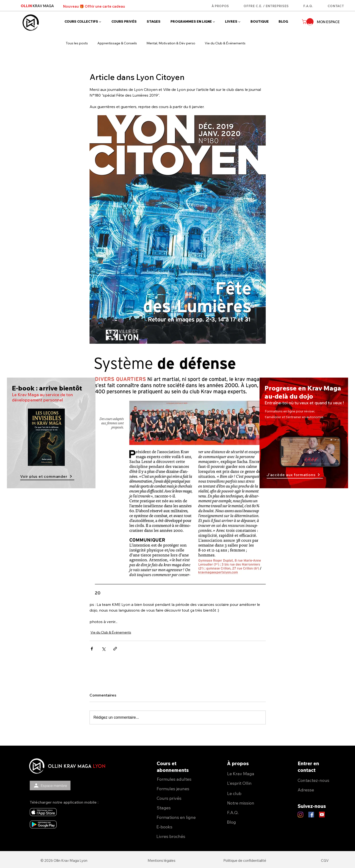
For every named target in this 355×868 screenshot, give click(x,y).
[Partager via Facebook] (92, 649)
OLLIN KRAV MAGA (70, 767)
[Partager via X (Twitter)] (103, 649)
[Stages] (179, 808)
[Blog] (249, 822)
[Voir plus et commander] (47, 477)
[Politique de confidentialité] (245, 860)
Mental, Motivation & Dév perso (171, 43)
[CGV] (325, 860)
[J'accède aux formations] (295, 475)
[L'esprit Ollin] (250, 783)
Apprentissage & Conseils (117, 43)
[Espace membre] (50, 785)
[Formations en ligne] (179, 817)
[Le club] (250, 793)
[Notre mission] (250, 803)
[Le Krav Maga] (250, 774)
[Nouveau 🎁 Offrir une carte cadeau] (94, 6)
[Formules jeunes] (179, 789)
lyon (99, 767)
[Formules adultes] (179, 779)
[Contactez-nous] (320, 780)
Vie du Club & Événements (225, 43)
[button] (84, 22)
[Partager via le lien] (115, 649)
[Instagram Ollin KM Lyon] (300, 815)
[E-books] (179, 827)
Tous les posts (77, 43)
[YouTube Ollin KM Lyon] (322, 815)
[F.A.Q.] (250, 812)
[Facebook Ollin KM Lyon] (311, 815)
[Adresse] (320, 790)
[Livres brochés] (179, 836)
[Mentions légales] (162, 860)
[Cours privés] (179, 798)
